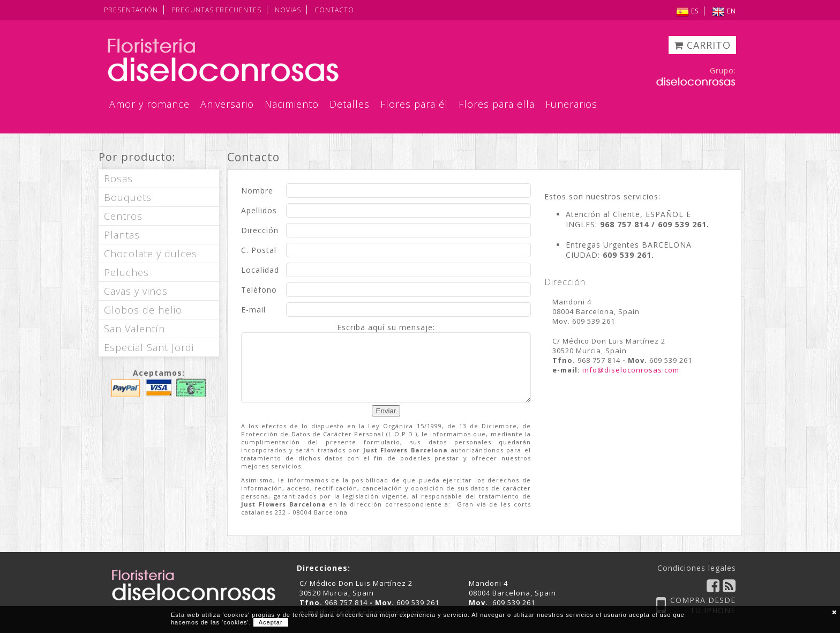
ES (687, 11)
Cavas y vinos (136, 291)
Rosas (118, 178)
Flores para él (414, 104)
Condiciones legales (697, 568)
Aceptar (271, 622)
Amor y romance (149, 104)
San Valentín (134, 329)
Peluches (126, 272)
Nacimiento (292, 104)
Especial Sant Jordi (149, 347)
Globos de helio (143, 310)
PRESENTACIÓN (131, 10)
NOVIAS (288, 10)
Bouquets (128, 197)
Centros (123, 216)
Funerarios (571, 104)
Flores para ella (497, 104)
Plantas (122, 235)
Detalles (350, 104)
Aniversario (227, 104)
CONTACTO (334, 10)
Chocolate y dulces (151, 254)
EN (724, 11)
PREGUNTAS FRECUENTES (216, 10)
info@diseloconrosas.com (631, 370)
